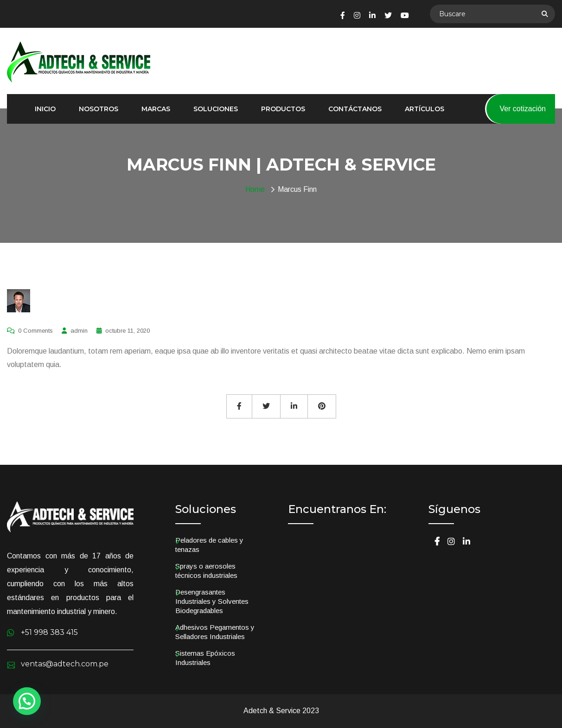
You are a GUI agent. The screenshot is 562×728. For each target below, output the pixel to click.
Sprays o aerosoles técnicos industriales (206, 571)
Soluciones (216, 109)
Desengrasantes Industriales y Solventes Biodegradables (212, 601)
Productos (283, 109)
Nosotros (99, 109)
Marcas (156, 109)
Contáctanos (355, 109)
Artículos (425, 109)
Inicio (45, 109)
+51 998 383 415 (49, 632)
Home (257, 189)
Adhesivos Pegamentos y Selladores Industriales (215, 632)
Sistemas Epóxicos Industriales (205, 658)
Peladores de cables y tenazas (209, 545)
